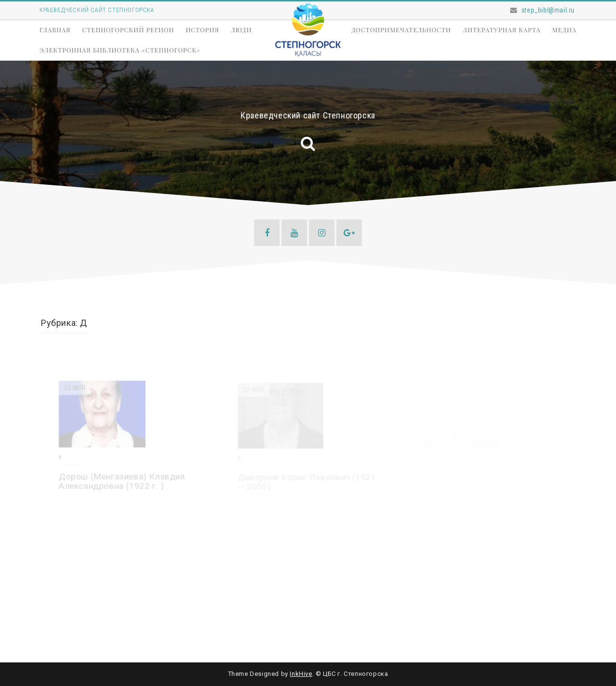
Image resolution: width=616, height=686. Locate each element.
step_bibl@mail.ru (548, 10)
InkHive (301, 674)
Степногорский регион (128, 30)
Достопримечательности (401, 30)
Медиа (564, 30)
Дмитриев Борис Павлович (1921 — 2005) (307, 482)
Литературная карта (501, 30)
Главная (55, 30)
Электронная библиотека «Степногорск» (120, 50)
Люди (241, 30)
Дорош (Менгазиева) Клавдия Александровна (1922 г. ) (122, 482)
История (203, 30)
